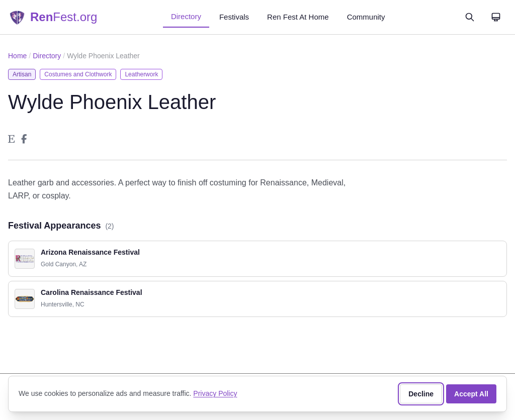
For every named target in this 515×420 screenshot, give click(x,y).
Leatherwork (141, 74)
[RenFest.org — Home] (53, 17)
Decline (421, 394)
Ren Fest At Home (298, 17)
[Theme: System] (496, 17)
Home (17, 56)
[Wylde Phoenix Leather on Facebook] (24, 139)
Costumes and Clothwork (78, 74)
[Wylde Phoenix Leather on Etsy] (12, 139)
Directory (186, 16)
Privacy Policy (215, 393)
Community (366, 17)
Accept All (471, 394)
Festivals (234, 17)
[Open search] (470, 17)
